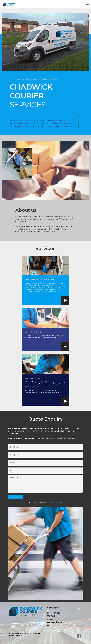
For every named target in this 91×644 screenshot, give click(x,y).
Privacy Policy (57, 502)
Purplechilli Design (30, 634)
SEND (15, 497)
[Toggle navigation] (88, 4)
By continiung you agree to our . (45, 502)
